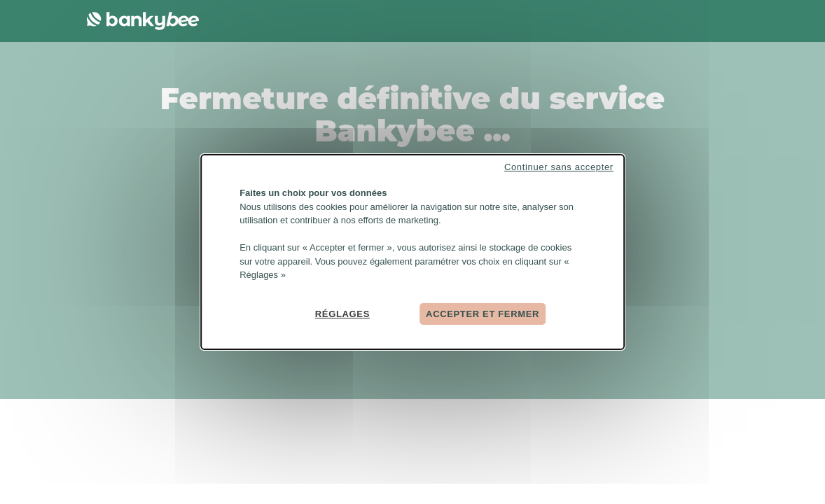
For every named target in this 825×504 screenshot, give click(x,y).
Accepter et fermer (483, 313)
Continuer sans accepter (559, 167)
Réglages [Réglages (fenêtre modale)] (342, 313)
